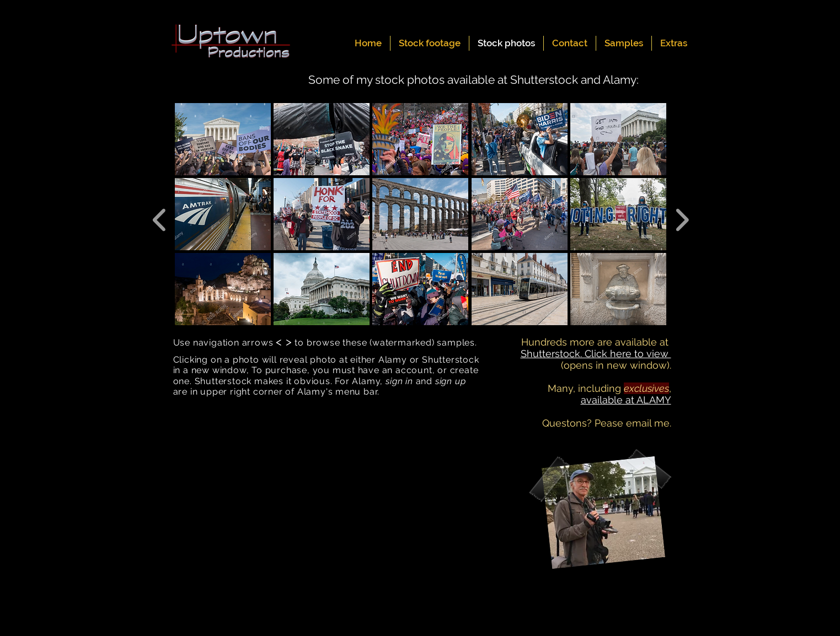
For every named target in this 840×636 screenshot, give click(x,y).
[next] (682, 219)
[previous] (160, 219)
